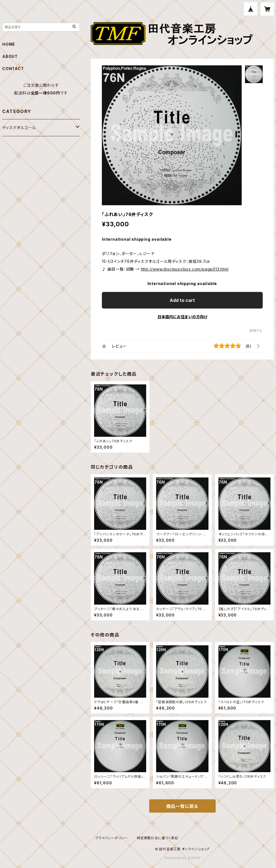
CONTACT (13, 69)
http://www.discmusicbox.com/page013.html (185, 269)
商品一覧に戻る (182, 806)
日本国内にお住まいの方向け (182, 317)
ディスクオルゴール (19, 128)
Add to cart (182, 300)
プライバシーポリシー (112, 838)
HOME (9, 44)
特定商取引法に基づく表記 (158, 838)
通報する (256, 331)
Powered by (182, 858)
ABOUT (10, 56)
